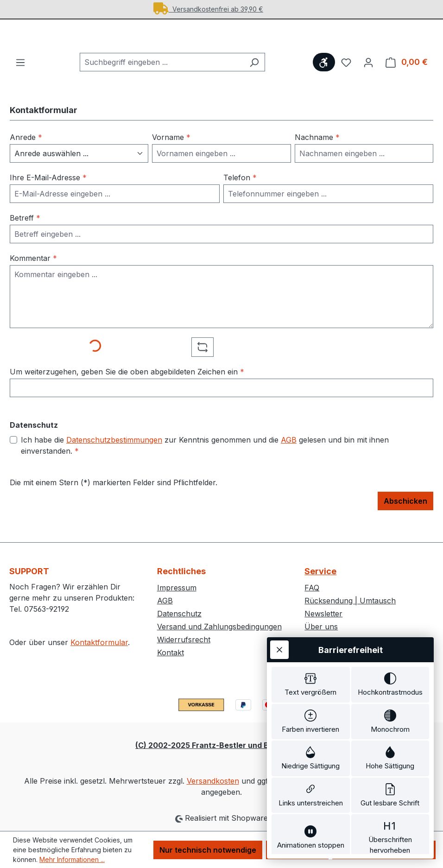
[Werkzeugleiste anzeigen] (324, 75)
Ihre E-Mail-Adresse (48, 190)
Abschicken (405, 514)
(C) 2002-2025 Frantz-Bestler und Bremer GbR (221, 745)
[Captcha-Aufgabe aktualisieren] (203, 360)
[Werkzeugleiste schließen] (279, 547)
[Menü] (20, 75)
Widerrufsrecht (184, 640)
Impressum (177, 588)
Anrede (26, 150)
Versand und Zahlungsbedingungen (219, 627)
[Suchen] (254, 75)
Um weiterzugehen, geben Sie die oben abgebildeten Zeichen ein (127, 385)
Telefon (240, 190)
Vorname (171, 150)
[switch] (311, 583)
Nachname (317, 150)
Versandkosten (213, 781)
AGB (289, 453)
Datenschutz (179, 614)
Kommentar (33, 271)
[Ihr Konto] (368, 75)
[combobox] (162, 75)
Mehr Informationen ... (72, 859)
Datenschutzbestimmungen (114, 453)
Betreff (25, 231)
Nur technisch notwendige (208, 850)
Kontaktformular (99, 642)
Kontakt (171, 653)
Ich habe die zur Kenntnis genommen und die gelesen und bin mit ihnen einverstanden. (205, 458)
